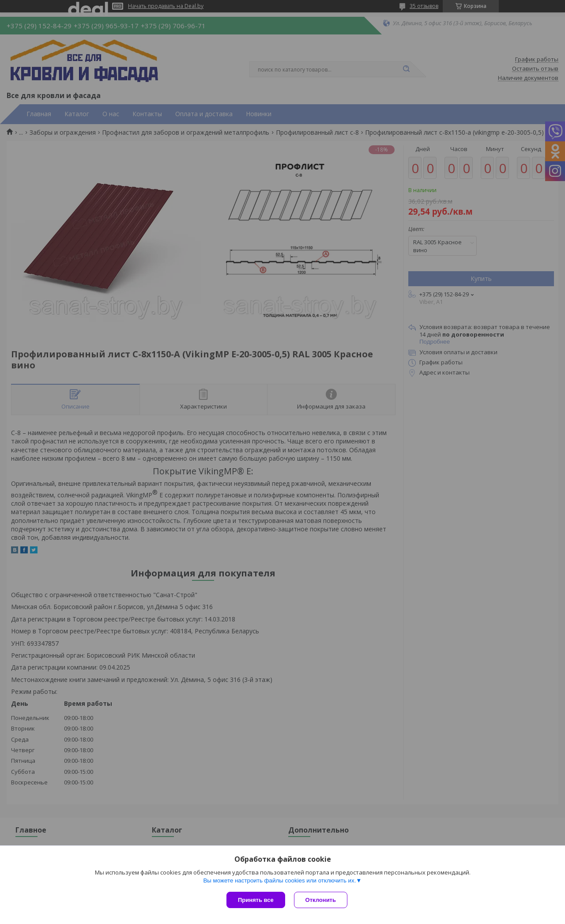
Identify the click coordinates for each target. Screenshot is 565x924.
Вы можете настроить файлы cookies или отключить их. (279, 880)
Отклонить (321, 900)
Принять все (256, 900)
